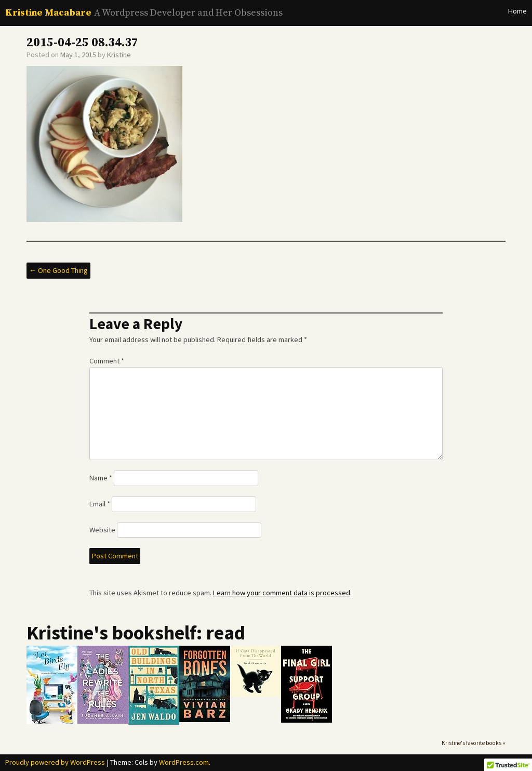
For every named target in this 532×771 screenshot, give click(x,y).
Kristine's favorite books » (474, 743)
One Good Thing (58, 270)
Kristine (119, 55)
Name (101, 478)
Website (102, 530)
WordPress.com (184, 762)
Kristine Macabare (48, 13)
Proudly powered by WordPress (55, 762)
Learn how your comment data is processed (282, 593)
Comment (107, 361)
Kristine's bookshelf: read (136, 632)
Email (100, 504)
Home (517, 11)
